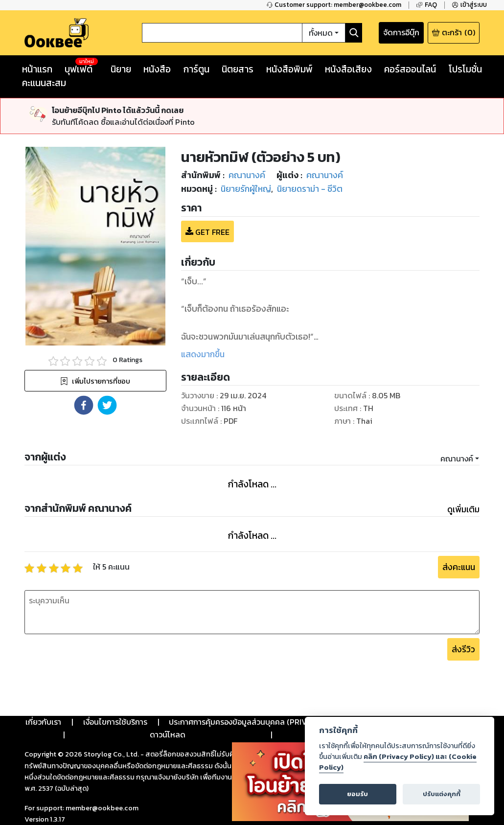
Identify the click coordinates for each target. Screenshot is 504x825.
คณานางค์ (457, 458)
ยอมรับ (357, 794)
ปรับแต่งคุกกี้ (442, 794)
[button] (84, 405)
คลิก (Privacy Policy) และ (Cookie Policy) (398, 762)
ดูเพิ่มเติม (463, 509)
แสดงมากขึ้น (203, 354)
